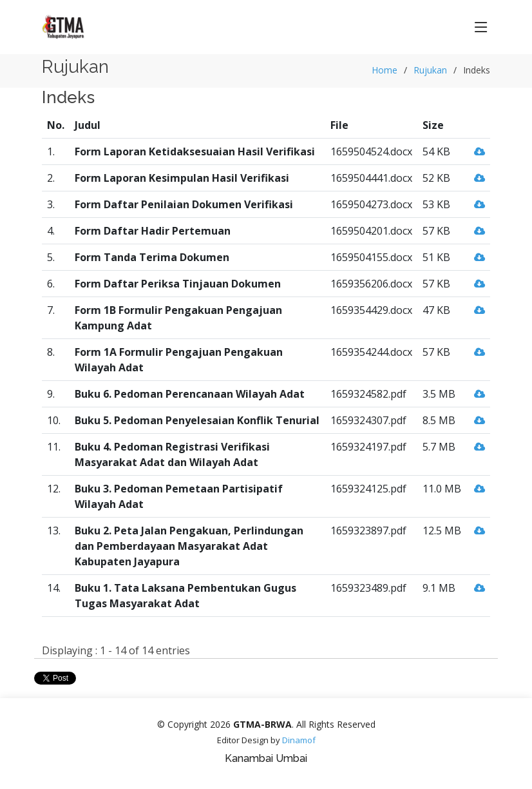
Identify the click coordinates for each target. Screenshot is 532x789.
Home (385, 70)
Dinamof (299, 740)
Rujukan (430, 70)
